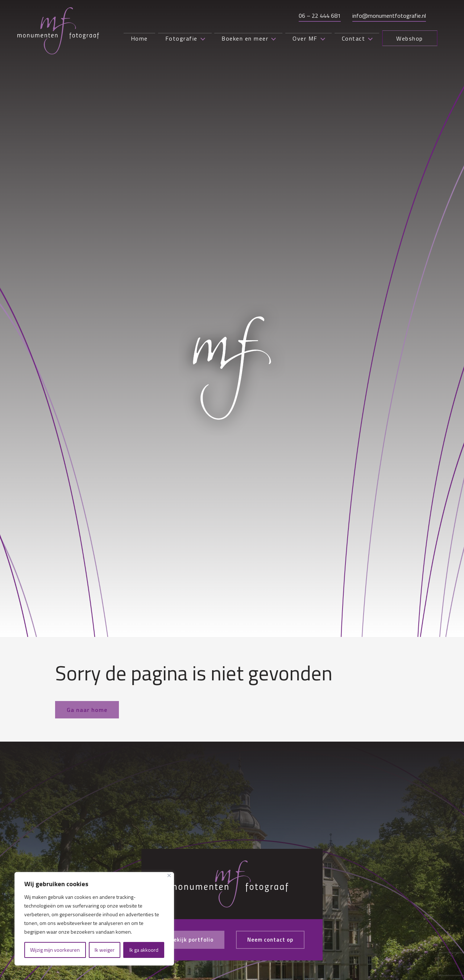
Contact (342, 39)
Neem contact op (272, 940)
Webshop (403, 39)
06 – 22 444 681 (318, 15)
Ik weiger (105, 950)
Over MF (296, 39)
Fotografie (171, 39)
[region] (94, 919)
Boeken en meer (240, 39)
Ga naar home (87, 710)
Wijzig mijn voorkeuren (55, 950)
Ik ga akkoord (144, 950)
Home (123, 39)
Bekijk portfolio (189, 940)
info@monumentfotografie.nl (387, 15)
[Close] (169, 875)
